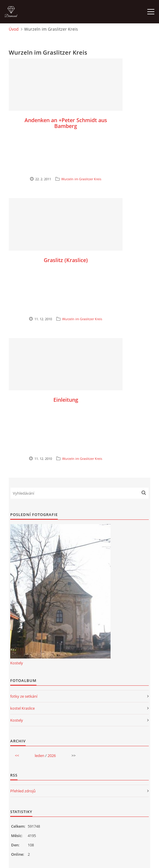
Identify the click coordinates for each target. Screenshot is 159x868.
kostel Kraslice (22, 708)
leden (40, 756)
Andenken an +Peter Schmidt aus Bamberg (66, 123)
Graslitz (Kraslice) (66, 260)
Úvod (14, 29)
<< (17, 756)
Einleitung (66, 400)
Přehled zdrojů (23, 791)
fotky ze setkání (24, 696)
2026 (52, 756)
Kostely (17, 663)
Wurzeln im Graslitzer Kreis (81, 179)
